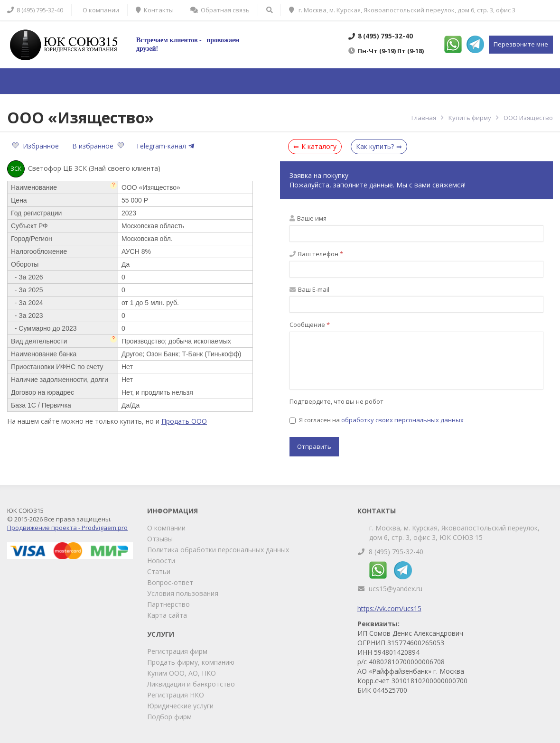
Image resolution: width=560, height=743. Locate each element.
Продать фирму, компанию (191, 662)
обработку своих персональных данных (402, 420)
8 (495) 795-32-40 (396, 552)
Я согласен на (377, 420)
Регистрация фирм (177, 651)
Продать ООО (184, 421)
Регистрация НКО (176, 695)
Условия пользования (183, 593)
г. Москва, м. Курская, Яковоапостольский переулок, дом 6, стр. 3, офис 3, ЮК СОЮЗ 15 (454, 533)
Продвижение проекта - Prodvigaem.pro (67, 528)
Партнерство (168, 604)
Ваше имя (308, 218)
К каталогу (319, 146)
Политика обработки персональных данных (218, 550)
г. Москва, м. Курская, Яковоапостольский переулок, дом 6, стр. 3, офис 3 (402, 10)
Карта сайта (167, 615)
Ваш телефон (316, 254)
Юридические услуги (180, 706)
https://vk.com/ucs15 (389, 608)
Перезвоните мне (521, 44)
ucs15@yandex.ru (396, 589)
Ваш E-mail (309, 289)
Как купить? (375, 146)
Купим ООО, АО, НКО (182, 673)
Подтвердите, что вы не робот (336, 401)
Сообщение (310, 325)
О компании (166, 528)
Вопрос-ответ (170, 582)
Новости (161, 561)
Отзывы (160, 539)
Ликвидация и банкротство (191, 684)
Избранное (36, 146)
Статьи (159, 571)
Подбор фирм (169, 717)
